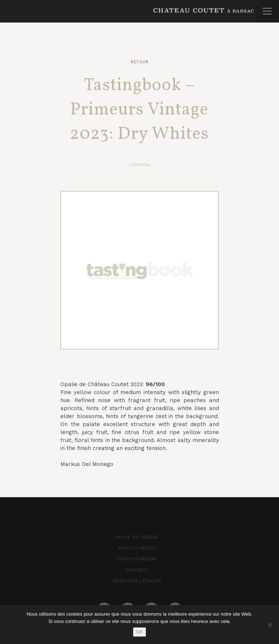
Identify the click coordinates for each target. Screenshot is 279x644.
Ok (139, 632)
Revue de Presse (137, 537)
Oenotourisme (137, 559)
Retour (139, 62)
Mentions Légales (137, 581)
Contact (137, 570)
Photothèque (137, 548)
